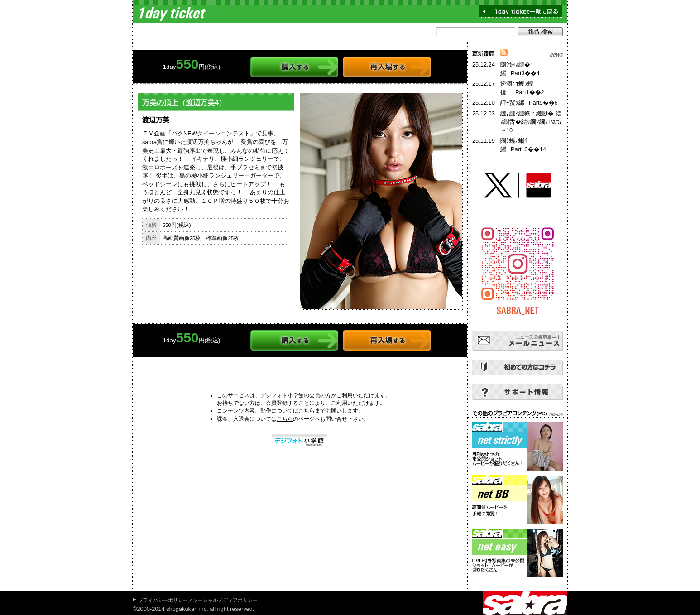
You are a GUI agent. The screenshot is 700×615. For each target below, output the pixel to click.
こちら (307, 411)
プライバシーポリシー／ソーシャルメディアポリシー (198, 600)
